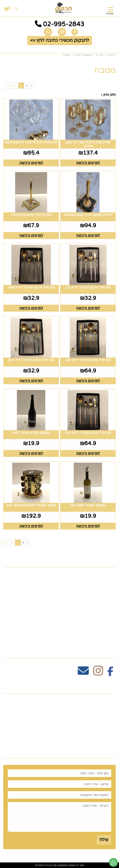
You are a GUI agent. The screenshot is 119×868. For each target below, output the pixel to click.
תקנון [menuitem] (110, 596)
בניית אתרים (42, 865)
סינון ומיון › (108, 95)
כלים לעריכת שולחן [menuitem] (95, 589)
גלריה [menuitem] (110, 603)
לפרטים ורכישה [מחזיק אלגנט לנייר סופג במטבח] (88, 235)
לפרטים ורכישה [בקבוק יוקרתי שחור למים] (31, 453)
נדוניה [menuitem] (109, 638)
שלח (104, 840)
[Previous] (26, 85)
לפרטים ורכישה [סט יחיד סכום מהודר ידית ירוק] (31, 381)
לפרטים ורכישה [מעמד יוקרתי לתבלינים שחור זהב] (31, 526)
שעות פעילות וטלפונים (89, 686)
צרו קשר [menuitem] (106, 582)
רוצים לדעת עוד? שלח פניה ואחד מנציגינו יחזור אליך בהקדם (66, 747)
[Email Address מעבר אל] (83, 673)
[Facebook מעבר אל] (110, 673)
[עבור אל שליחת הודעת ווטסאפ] (113, 862)
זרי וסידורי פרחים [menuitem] (97, 624)
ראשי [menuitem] (110, 575)
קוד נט (53, 865)
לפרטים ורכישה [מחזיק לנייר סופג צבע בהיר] (31, 235)
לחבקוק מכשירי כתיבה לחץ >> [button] (60, 40)
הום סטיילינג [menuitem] (102, 631)
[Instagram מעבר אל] (98, 673)
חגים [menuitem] (111, 617)
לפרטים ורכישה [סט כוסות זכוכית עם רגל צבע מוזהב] (88, 163)
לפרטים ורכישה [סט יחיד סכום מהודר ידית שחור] (31, 308)
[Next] (10, 85)
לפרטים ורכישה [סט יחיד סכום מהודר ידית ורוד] (88, 453)
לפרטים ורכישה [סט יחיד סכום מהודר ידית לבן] (88, 308)
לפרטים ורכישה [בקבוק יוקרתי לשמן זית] (88, 526)
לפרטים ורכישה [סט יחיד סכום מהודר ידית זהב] (88, 381)
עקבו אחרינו (101, 650)
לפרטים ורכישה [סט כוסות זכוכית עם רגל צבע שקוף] (31, 163)
